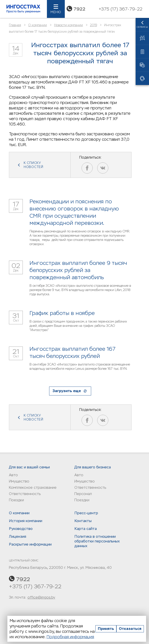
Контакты (83, 521)
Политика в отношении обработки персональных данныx (97, 541)
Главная (15, 25)
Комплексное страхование (33, 488)
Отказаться (130, 629)
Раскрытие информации (30, 544)
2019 (93, 25)
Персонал (83, 494)
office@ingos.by (41, 597)
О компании (38, 25)
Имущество (19, 481)
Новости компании (68, 25)
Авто (13, 475)
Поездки (16, 500)
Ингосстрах (23, 9)
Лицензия (18, 537)
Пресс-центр (86, 513)
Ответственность (25, 494)
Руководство (21, 529)
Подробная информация (70, 637)
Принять (106, 629)
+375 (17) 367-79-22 (35, 586)
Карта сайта (86, 529)
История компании (26, 521)
